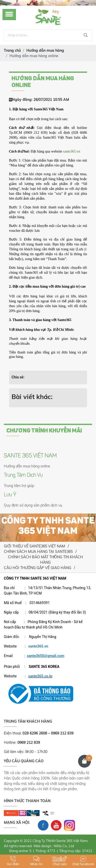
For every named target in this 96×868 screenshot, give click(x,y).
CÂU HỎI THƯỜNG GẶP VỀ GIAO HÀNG (38, 568)
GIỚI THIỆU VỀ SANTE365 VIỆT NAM (34, 546)
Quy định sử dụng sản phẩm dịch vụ (33, 505)
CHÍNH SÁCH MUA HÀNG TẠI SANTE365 (38, 552)
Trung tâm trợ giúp (19, 486)
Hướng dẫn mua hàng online (27, 466)
